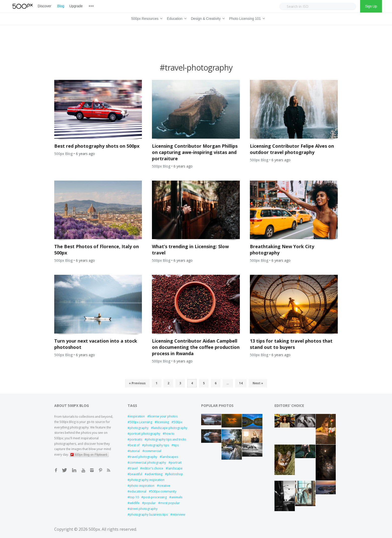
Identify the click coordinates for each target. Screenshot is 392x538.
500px (178, 422)
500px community (164, 491)
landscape (175, 468)
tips (176, 445)
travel (134, 468)
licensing (163, 422)
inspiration (137, 416)
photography (139, 428)
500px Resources (146, 18)
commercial (153, 451)
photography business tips (149, 515)
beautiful (136, 474)
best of (135, 445)
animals (177, 497)
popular (150, 503)
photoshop (175, 474)
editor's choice (153, 468)
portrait (176, 463)
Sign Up (371, 6)
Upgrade (76, 6)
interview (179, 515)
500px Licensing (141, 422)
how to (170, 434)
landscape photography (170, 428)
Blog (61, 6)
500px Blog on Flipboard (89, 455)
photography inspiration (147, 480)
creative (165, 486)
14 (241, 383)
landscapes (170, 457)
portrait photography (145, 434)
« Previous (137, 383)
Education (176, 18)
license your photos (163, 416)
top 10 (134, 497)
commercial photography (148, 463)
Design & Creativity (207, 18)
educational (138, 491)
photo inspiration (142, 486)
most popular (170, 503)
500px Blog (63, 154)
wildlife (135, 503)
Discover (44, 6)
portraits (136, 439)
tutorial (135, 451)
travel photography (143, 457)
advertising (155, 474)
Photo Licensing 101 (246, 18)
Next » (258, 383)
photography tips (157, 445)
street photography (144, 509)
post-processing (155, 497)
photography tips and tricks (166, 439)
